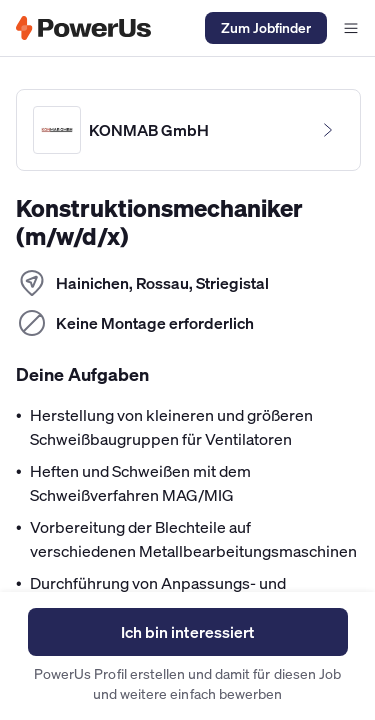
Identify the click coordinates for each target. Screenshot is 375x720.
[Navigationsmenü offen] (351, 28)
